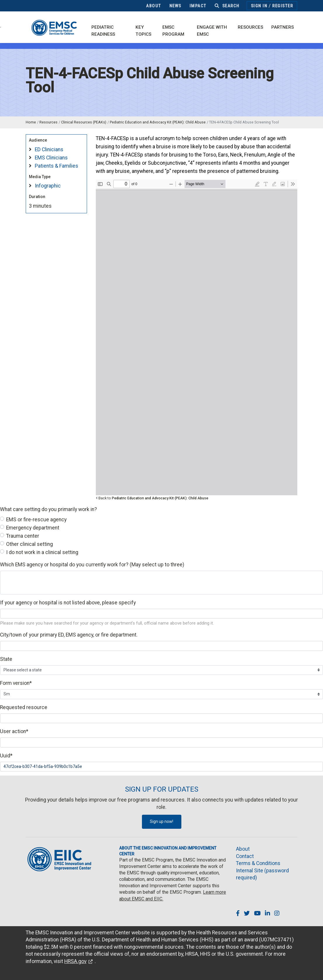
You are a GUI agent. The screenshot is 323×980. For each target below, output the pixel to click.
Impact (198, 6)
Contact (245, 856)
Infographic (48, 186)
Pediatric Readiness (103, 31)
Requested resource (24, 707)
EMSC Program (173, 31)
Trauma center (23, 536)
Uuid (6, 756)
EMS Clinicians (51, 158)
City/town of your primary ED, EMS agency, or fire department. (69, 635)
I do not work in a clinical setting (42, 552)
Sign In (259, 6)
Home (31, 122)
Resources (250, 27)
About (154, 6)
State (6, 659)
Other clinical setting (29, 544)
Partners (283, 27)
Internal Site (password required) (262, 874)
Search (227, 6)
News (175, 6)
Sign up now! (161, 821)
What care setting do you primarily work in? (48, 509)
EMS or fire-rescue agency (36, 520)
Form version (16, 683)
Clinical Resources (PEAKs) (84, 122)
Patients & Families (57, 166)
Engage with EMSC (212, 31)
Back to (153, 498)
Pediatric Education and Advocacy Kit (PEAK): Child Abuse (158, 122)
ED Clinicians (49, 149)
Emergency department (33, 528)
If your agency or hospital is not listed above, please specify (68, 603)
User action (14, 731)
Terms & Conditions (258, 863)
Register (283, 6)
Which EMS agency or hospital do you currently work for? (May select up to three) (92, 565)
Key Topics (143, 31)
